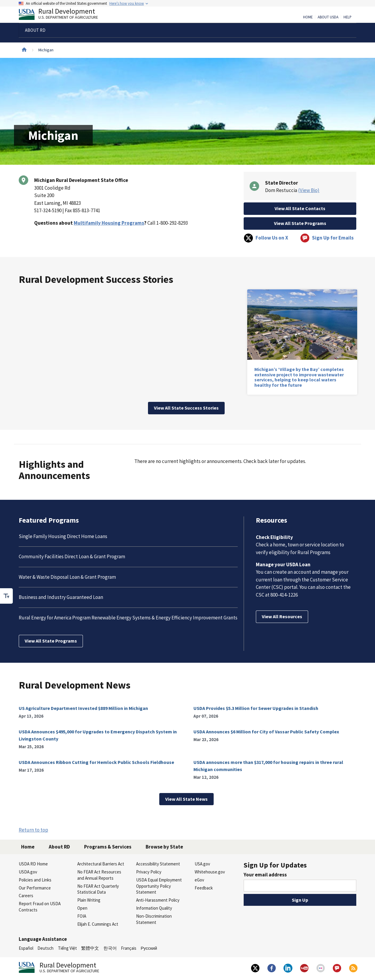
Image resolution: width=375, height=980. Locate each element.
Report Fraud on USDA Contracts (40, 907)
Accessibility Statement (158, 864)
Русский (149, 948)
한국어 (110, 948)
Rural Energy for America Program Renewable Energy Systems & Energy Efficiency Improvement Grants (128, 618)
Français (129, 948)
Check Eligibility (274, 537)
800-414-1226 (284, 595)
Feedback (204, 888)
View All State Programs (300, 223)
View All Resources (282, 616)
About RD (59, 847)
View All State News (186, 799)
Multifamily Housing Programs (109, 223)
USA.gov (202, 864)
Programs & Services (108, 847)
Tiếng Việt (67, 948)
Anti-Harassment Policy (158, 900)
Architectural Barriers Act (101, 864)
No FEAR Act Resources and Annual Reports (99, 875)
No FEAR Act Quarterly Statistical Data (98, 889)
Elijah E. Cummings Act (98, 924)
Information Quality (154, 908)
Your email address (265, 875)
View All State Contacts (300, 208)
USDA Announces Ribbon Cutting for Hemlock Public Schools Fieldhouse (96, 762)
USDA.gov (28, 872)
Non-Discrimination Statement (154, 919)
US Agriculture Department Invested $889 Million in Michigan (83, 708)
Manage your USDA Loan (283, 564)
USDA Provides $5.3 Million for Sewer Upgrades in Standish (256, 708)
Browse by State (164, 847)
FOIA (82, 916)
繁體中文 (90, 948)
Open (82, 908)
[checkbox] (7, 596)
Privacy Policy (149, 872)
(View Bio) (309, 190)
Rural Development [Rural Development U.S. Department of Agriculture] (63, 15)
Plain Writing (89, 900)
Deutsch (45, 948)
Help (348, 17)
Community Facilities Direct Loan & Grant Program (72, 556)
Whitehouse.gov (210, 872)
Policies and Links (35, 880)
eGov (199, 880)
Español (26, 948)
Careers (26, 896)
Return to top (33, 830)
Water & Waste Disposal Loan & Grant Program (67, 577)
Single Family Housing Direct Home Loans (63, 536)
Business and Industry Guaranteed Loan (61, 597)
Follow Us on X (266, 238)
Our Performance (35, 888)
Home (308, 17)
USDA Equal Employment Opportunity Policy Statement (159, 886)
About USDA (328, 17)
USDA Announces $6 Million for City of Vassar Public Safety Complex (266, 732)
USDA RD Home (33, 864)
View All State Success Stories (186, 408)
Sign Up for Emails (327, 238)
